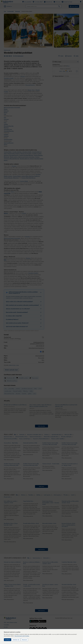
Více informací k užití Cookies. (22, 636)
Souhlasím (8, 640)
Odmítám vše (16, 640)
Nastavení (25, 640)
